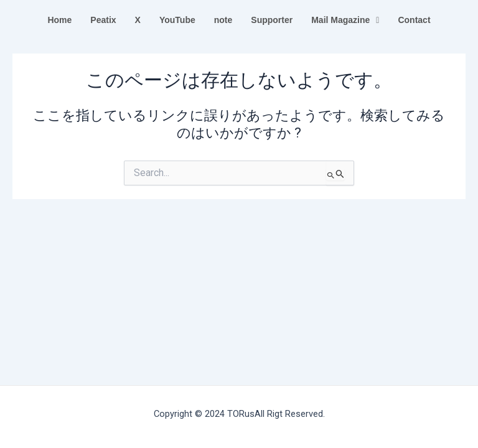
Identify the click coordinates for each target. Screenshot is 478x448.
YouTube (177, 20)
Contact (414, 20)
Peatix (103, 20)
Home (59, 20)
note (223, 20)
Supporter (272, 20)
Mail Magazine (345, 20)
